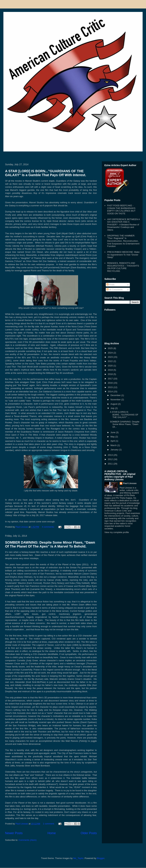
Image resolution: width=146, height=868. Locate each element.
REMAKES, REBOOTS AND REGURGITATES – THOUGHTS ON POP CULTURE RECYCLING (123, 267)
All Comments (115, 290)
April (113, 441)
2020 (111, 366)
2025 (111, 348)
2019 (111, 370)
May (113, 437)
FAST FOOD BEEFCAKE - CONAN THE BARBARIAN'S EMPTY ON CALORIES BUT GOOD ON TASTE (121, 210)
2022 (111, 361)
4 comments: (48, 527)
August (114, 404)
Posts (111, 285)
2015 (111, 387)
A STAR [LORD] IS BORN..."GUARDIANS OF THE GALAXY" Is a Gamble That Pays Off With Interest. (46, 173)
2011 (111, 464)
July (113, 408)
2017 (111, 379)
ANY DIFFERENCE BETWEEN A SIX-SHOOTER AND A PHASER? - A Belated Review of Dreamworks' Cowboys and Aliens (123, 225)
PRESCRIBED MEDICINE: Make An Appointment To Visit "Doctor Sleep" (123, 255)
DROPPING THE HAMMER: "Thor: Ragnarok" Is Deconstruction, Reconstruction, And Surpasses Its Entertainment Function (123, 241)
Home (52, 833)
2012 (111, 459)
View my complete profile (117, 532)
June (113, 432)
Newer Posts (14, 833)
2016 (111, 383)
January (115, 450)
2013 (111, 455)
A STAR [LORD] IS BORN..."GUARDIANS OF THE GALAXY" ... (124, 415)
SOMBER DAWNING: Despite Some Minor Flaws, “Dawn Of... (125, 424)
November (116, 400)
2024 (111, 353)
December (116, 395)
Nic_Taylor (78, 858)
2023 (111, 357)
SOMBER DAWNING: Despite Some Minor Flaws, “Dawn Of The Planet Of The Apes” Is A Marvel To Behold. (50, 544)
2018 (111, 374)
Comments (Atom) (28, 840)
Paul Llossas (130, 483)
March (114, 445)
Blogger (101, 858)
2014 (111, 392)
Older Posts (89, 833)
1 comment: (49, 824)
